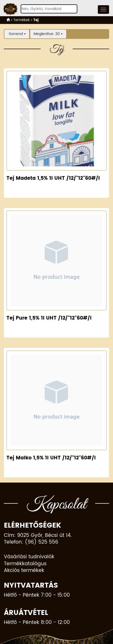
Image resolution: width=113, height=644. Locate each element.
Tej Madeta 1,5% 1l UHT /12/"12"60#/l (53, 178)
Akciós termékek (24, 571)
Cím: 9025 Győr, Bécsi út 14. (38, 536)
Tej (36, 20)
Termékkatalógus (25, 564)
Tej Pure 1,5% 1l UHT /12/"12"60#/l (49, 318)
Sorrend (17, 34)
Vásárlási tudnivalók (29, 557)
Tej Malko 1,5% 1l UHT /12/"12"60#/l (51, 458)
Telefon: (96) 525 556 (31, 542)
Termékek (22, 20)
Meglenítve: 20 (48, 34)
